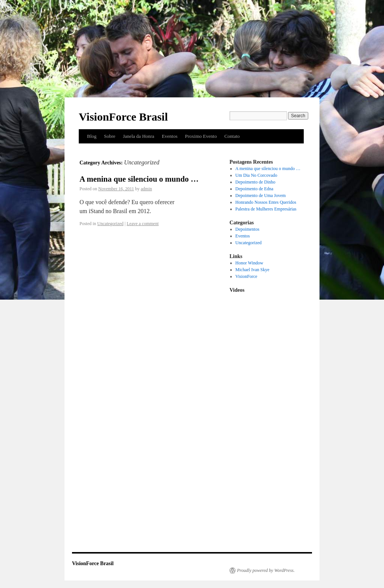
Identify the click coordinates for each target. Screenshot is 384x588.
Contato (232, 136)
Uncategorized (110, 224)
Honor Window (249, 263)
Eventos (169, 136)
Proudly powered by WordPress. (266, 570)
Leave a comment (143, 224)
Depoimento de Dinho (256, 182)
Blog (92, 136)
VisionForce (247, 276)
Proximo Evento (201, 136)
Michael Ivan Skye (253, 270)
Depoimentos (247, 229)
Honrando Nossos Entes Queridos (266, 202)
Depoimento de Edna (254, 189)
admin (146, 189)
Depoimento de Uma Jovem (261, 196)
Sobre (109, 136)
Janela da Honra (139, 136)
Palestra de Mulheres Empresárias (266, 209)
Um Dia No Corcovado (256, 175)
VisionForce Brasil (123, 117)
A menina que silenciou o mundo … (139, 179)
